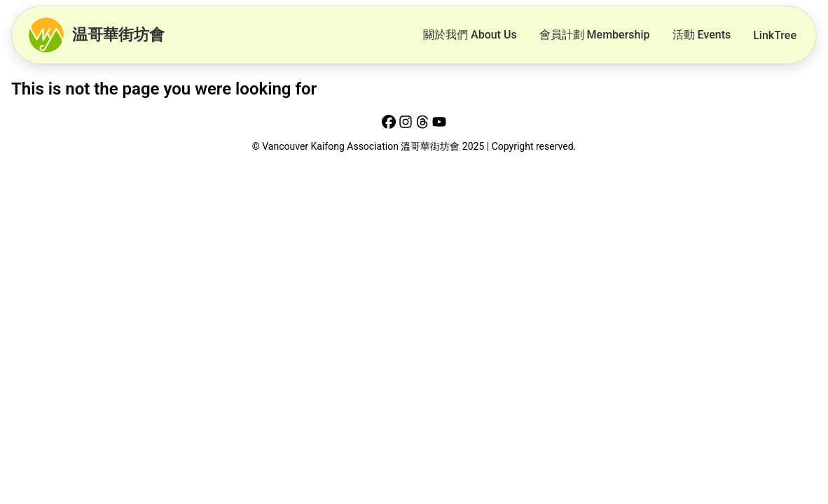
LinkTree (775, 35)
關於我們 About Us (470, 35)
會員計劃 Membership (595, 35)
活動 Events (702, 35)
